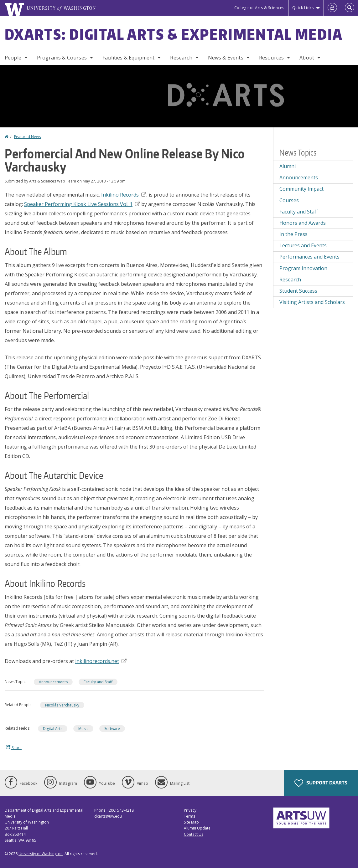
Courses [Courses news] (289, 200)
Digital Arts (53, 729)
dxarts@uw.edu (108, 816)
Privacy (190, 810)
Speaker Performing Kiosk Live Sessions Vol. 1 (82, 204)
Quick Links (303, 8)
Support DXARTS (321, 783)
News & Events (226, 58)
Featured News (27, 137)
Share (14, 747)
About (307, 58)
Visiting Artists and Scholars (312, 302)
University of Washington (41, 854)
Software (112, 729)
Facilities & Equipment (129, 58)
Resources (271, 58)
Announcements (53, 682)
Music (83, 729)
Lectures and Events (303, 245)
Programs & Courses (62, 58)
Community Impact (301, 189)
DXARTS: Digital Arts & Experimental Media (174, 34)
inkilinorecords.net (101, 661)
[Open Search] (350, 8)
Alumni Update (197, 828)
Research (181, 58)
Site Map (191, 822)
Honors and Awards (303, 223)
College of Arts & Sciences (259, 8)
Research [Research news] (290, 280)
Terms (189, 816)
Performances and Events (309, 257)
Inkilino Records (124, 195)
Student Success (298, 291)
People (13, 58)
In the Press (293, 234)
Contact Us (194, 834)
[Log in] (332, 8)
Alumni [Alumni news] (288, 166)
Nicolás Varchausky (62, 705)
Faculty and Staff (98, 682)
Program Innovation (303, 268)
